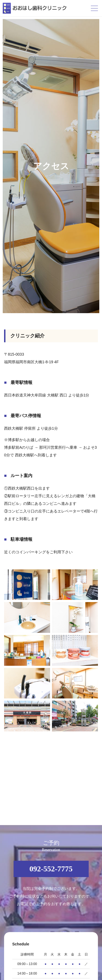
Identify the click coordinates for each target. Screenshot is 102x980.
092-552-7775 (51, 869)
